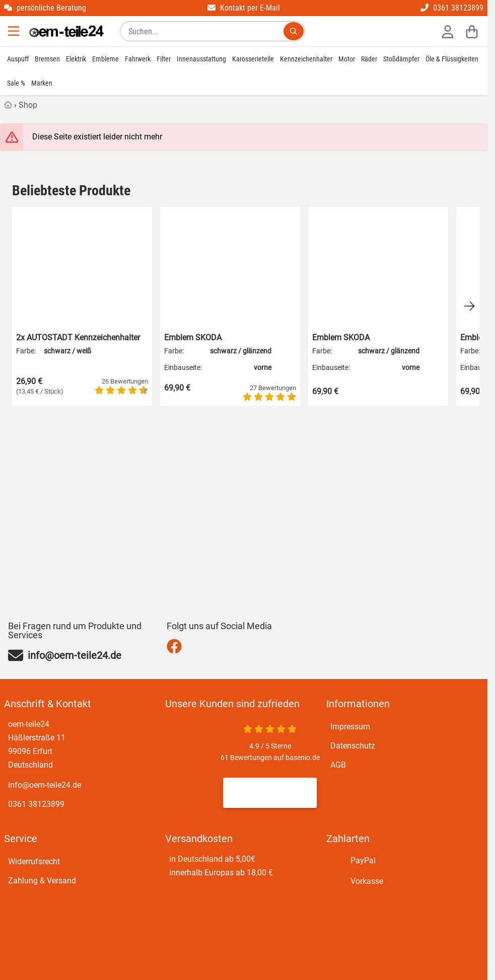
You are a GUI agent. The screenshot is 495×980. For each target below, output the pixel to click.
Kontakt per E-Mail (244, 8)
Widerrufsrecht (34, 861)
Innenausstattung (201, 59)
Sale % (16, 83)
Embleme (105, 59)
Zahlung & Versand (42, 881)
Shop (28, 105)
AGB (338, 765)
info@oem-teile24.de (45, 785)
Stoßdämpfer (401, 59)
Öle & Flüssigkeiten (452, 59)
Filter (164, 59)
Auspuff (18, 59)
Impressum (350, 727)
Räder (369, 59)
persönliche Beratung (45, 8)
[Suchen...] (294, 31)
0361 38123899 (452, 8)
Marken (42, 83)
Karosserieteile (253, 59)
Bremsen (47, 59)
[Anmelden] (448, 31)
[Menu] (15, 31)
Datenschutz (353, 746)
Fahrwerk (138, 59)
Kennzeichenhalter (306, 59)
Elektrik (76, 59)
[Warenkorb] (472, 31)
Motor (347, 59)
